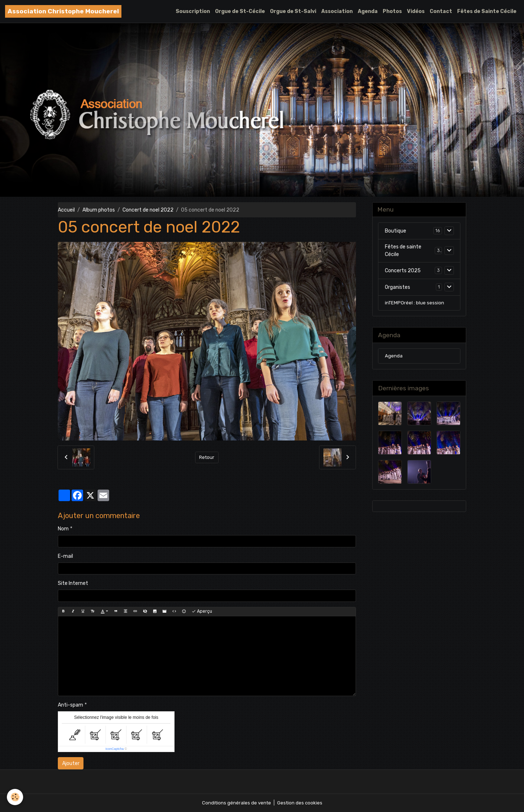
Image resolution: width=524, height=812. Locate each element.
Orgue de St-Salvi (293, 11)
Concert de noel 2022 (148, 210)
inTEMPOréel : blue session (415, 304)
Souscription (193, 11)
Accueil (66, 210)
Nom (63, 529)
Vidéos (416, 11)
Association (337, 11)
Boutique (396, 232)
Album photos (99, 210)
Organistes (398, 288)
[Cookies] (15, 797)
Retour (207, 457)
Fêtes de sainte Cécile (403, 252)
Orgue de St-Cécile (240, 11)
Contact (441, 11)
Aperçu (202, 611)
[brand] (63, 11)
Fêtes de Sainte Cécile (487, 11)
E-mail (65, 556)
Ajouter (71, 763)
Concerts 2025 (403, 271)
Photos (392, 11)
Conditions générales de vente (236, 803)
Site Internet (73, 583)
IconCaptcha (115, 749)
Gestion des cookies (300, 803)
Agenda (368, 11)
